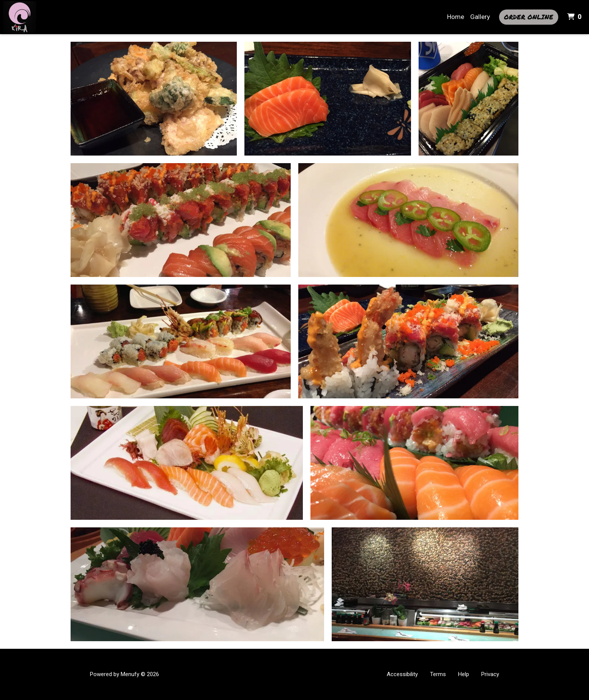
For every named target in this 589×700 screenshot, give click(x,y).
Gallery (480, 17)
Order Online (529, 17)
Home (456, 17)
